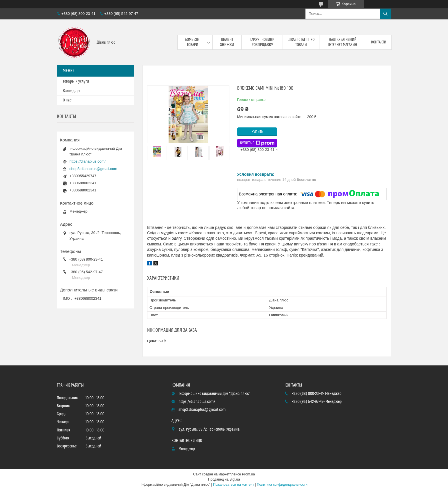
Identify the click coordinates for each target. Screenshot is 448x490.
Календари (72, 91)
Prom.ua (248, 474)
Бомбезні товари (193, 42)
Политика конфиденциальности (282, 485)
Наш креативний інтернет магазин (343, 42)
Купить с (257, 143)
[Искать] (385, 14)
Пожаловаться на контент (234, 485)
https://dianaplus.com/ (87, 161)
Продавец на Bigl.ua (224, 479)
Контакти (379, 42)
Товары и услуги (76, 81)
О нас (67, 100)
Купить (257, 132)
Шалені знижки (227, 42)
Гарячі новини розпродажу (262, 42)
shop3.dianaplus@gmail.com (93, 169)
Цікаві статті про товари (301, 42)
